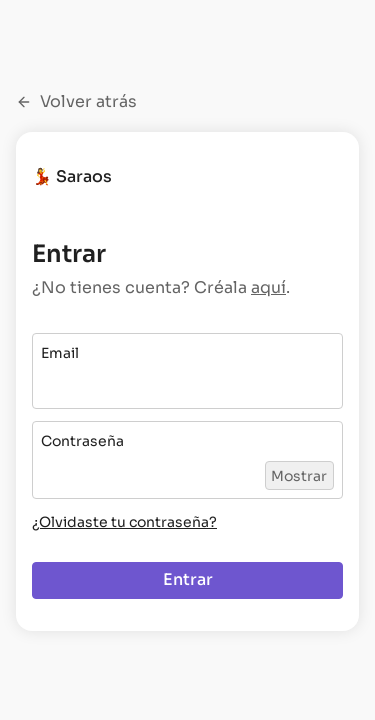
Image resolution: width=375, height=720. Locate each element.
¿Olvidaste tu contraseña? (124, 522)
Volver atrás (76, 102)
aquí (268, 287)
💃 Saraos (72, 176)
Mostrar (299, 476)
